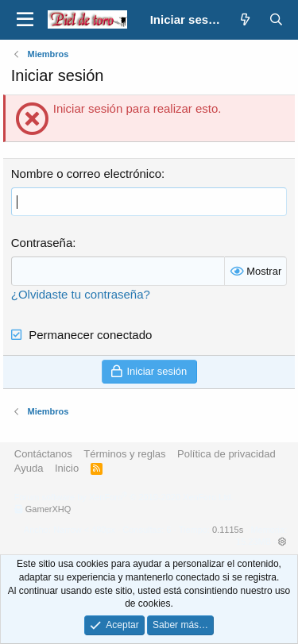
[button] (25, 20)
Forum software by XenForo (124, 497)
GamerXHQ (48, 509)
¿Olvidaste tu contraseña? (81, 294)
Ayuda (29, 468)
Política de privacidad (226, 454)
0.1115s (228, 530)
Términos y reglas (124, 454)
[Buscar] (276, 19)
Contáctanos (43, 454)
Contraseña (42, 243)
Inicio (67, 468)
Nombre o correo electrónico (86, 174)
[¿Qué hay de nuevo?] (245, 19)
